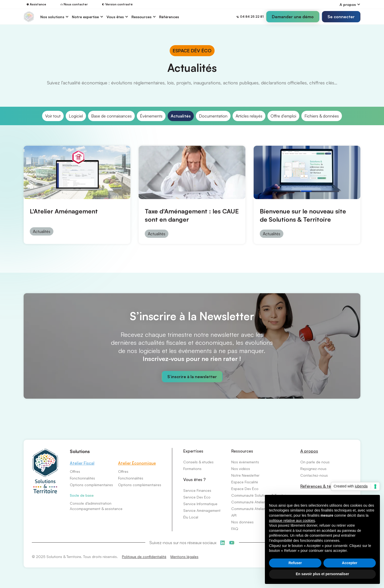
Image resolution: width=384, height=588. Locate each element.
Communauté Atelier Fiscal (253, 509)
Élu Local (191, 517)
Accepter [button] (350, 563)
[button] (350, 4)
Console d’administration (91, 503)
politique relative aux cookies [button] (292, 521)
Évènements (151, 116)
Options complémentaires (91, 485)
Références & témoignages (326, 486)
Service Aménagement (202, 510)
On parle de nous (315, 462)
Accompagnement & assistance (96, 509)
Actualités (181, 116)
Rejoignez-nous (313, 469)
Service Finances (197, 490)
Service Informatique (200, 504)
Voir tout (53, 116)
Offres (75, 471)
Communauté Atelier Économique (259, 502)
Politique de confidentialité (144, 557)
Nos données (242, 522)
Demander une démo (293, 17)
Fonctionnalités (82, 478)
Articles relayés (249, 116)
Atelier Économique (137, 463)
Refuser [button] (295, 563)
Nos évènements (245, 462)
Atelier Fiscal (82, 463)
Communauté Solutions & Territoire (260, 495)
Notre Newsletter (245, 475)
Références (169, 17)
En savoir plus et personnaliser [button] (322, 574)
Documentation (213, 116)
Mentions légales (184, 557)
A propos (309, 451)
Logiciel (76, 116)
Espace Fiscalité (245, 482)
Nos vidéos (241, 469)
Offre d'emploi (283, 116)
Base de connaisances (111, 116)
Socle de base (82, 495)
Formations (192, 469)
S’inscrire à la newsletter (192, 377)
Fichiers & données (322, 116)
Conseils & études (198, 462)
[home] (29, 17)
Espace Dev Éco (245, 489)
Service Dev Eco (197, 497)
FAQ (235, 529)
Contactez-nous (314, 475)
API (234, 515)
